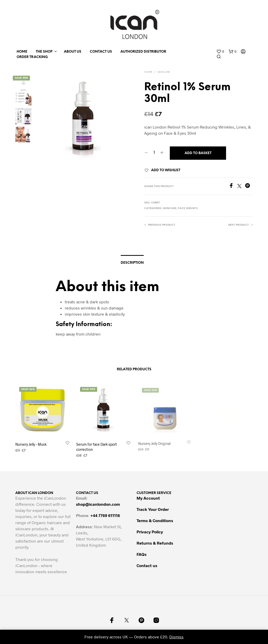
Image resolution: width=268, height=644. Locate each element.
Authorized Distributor (143, 52)
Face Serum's (188, 208)
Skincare (164, 72)
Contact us (101, 52)
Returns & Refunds (155, 543)
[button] (220, 52)
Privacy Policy (150, 532)
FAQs (142, 554)
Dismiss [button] (176, 637)
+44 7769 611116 (105, 515)
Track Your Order (153, 509)
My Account (148, 498)
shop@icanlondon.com (98, 504)
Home (22, 52)
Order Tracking (32, 57)
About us (73, 52)
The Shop (44, 52)
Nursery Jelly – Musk (31, 444)
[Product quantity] (154, 153)
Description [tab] (132, 263)
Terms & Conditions (155, 520)
